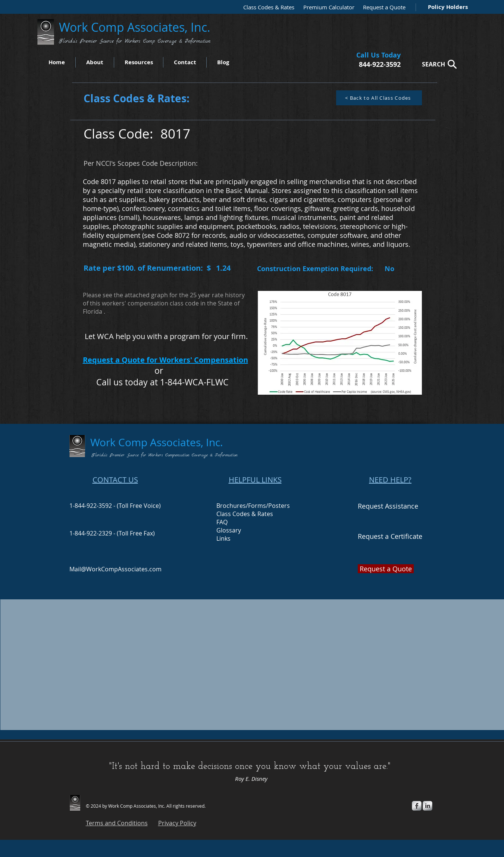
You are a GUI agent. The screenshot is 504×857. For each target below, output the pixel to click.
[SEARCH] (437, 64)
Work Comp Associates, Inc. (136, 27)
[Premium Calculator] (326, 7)
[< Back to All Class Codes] (379, 98)
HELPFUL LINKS (255, 480)
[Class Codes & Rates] (266, 7)
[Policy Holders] (446, 7)
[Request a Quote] (382, 7)
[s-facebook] (417, 806)
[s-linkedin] (428, 806)
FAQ (222, 522)
